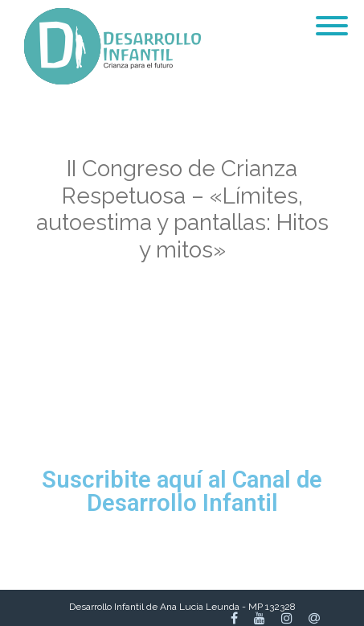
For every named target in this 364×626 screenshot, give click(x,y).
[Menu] (332, 16)
